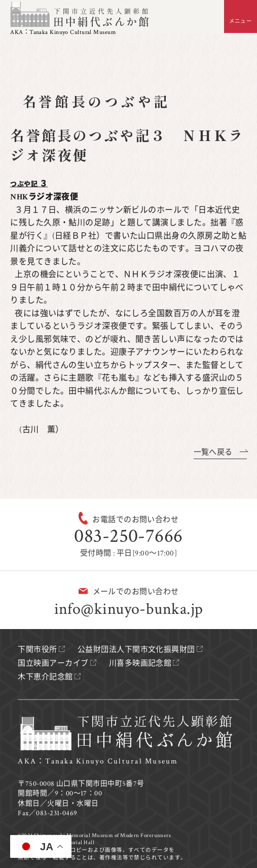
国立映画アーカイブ (53, 663)
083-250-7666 (128, 536)
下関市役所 (37, 650)
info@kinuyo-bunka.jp (129, 609)
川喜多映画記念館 (140, 663)
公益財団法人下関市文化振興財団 (136, 650)
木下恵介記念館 (45, 677)
